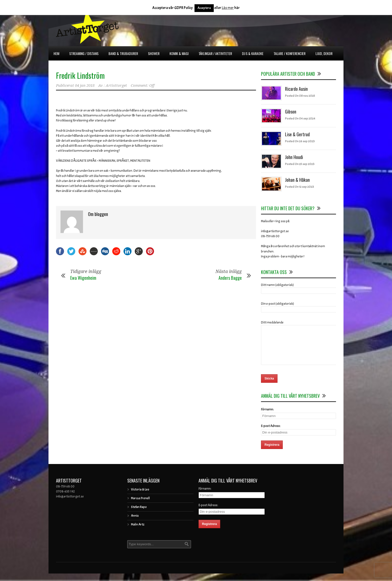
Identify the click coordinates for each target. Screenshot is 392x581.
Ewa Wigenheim (83, 278)
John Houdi (294, 157)
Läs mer (228, 8)
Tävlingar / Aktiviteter (215, 53)
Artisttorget (116, 85)
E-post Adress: (271, 433)
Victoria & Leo (140, 497)
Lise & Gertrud (297, 134)
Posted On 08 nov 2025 (300, 96)
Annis (135, 523)
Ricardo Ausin (296, 89)
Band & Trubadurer (123, 53)
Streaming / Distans (84, 53)
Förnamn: (267, 417)
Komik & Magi (179, 53)
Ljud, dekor (324, 53)
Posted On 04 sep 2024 (300, 118)
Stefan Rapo (139, 514)
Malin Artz (138, 532)
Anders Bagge (230, 278)
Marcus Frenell (140, 506)
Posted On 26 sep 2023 (300, 141)
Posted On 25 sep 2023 (300, 164)
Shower (154, 53)
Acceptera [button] (204, 8)
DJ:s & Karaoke (253, 53)
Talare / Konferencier (289, 53)
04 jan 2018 (85, 85)
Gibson (291, 111)
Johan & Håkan (297, 180)
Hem (56, 53)
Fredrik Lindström (80, 75)
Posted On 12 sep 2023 (299, 187)
